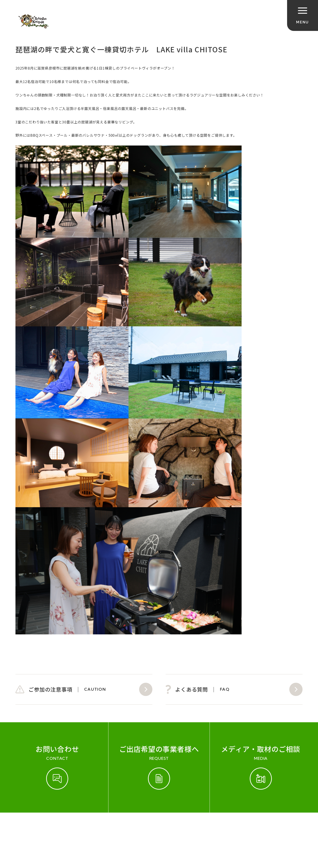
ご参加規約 (26, 826)
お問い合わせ (78, 826)
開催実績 (51, 826)
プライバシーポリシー (165, 826)
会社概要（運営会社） (117, 826)
